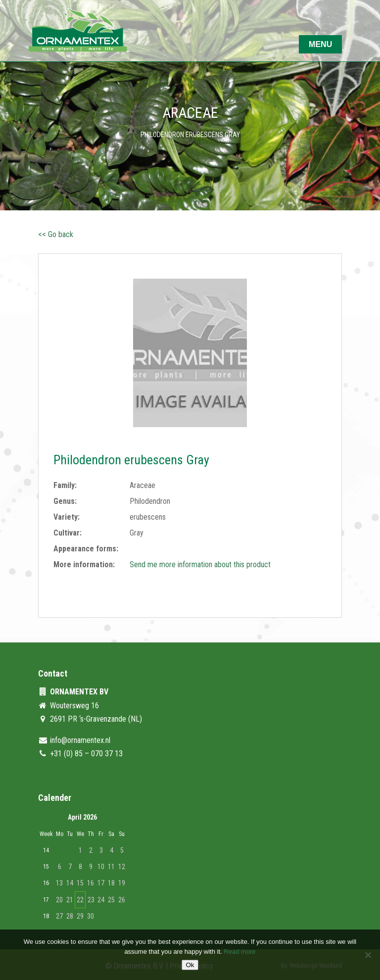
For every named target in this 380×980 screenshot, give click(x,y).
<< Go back (56, 234)
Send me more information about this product (200, 564)
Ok (190, 965)
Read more (239, 952)
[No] (368, 955)
